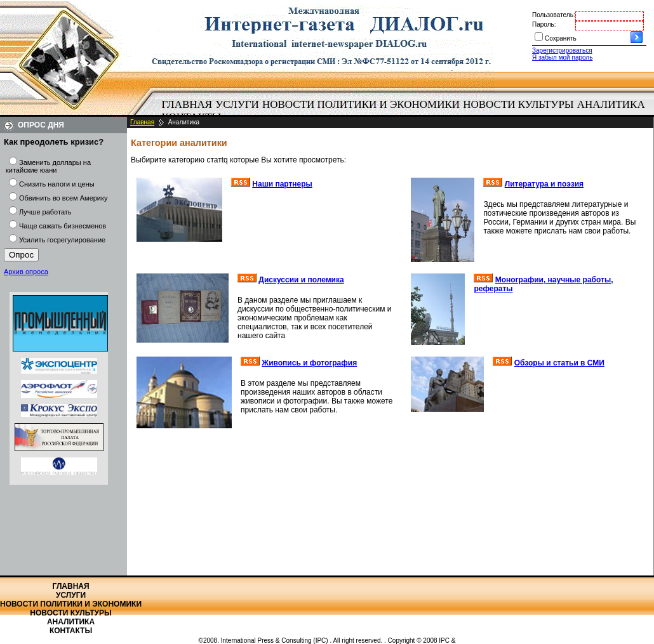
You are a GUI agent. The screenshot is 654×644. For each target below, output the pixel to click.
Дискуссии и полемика (301, 280)
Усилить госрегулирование (62, 240)
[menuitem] (187, 105)
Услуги (237, 104)
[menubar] (406, 111)
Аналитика (611, 104)
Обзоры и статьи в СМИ (559, 363)
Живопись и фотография (309, 363)
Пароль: (544, 24)
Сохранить (561, 38)
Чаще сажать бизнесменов (63, 226)
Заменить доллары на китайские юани (48, 166)
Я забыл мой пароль (562, 57)
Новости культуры (518, 104)
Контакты (71, 631)
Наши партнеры (282, 184)
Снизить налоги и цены (57, 184)
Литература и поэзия (544, 184)
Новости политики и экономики (361, 104)
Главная (187, 104)
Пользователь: (554, 15)
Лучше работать (45, 212)
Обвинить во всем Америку (63, 198)
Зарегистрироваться (562, 50)
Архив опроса (26, 272)
